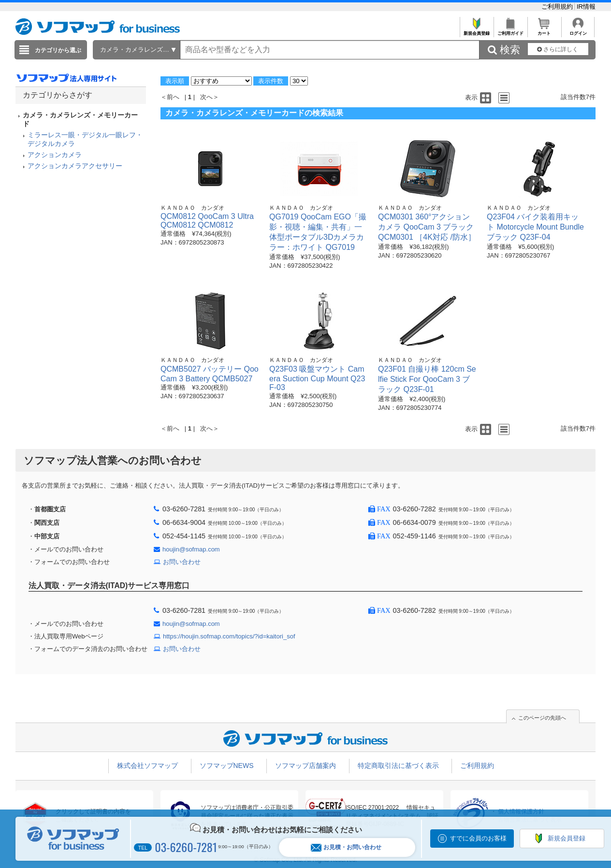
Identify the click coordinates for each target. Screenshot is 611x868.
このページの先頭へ (542, 718)
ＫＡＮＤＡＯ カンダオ (192, 208)
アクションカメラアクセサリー (75, 166)
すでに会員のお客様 (478, 838)
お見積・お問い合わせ (346, 847)
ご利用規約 (558, 7)
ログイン (578, 31)
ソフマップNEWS (227, 766)
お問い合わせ (182, 562)
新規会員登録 (476, 31)
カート (544, 31)
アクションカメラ (55, 155)
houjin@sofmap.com (191, 549)
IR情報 (586, 7)
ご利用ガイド (510, 31)
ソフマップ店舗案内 (305, 766)
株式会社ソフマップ (147, 766)
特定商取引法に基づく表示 (398, 766)
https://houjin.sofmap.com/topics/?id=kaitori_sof (229, 636)
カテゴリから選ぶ (58, 50)
